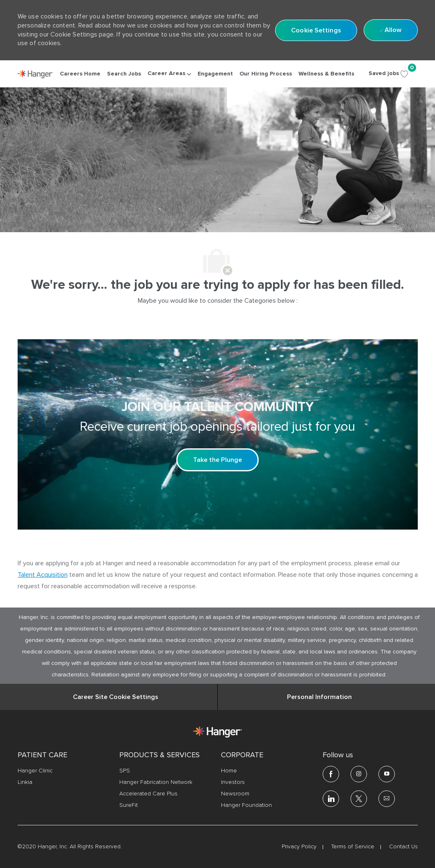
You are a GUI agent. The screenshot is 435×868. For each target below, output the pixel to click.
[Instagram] (359, 774)
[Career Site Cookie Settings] (116, 697)
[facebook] (331, 774)
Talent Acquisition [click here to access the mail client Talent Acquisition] (43, 575)
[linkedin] (331, 799)
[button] (316, 30)
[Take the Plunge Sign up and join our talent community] (217, 460)
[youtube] (387, 774)
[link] (36, 74)
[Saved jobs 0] (393, 73)
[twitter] (359, 799)
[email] (387, 799)
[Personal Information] (319, 697)
